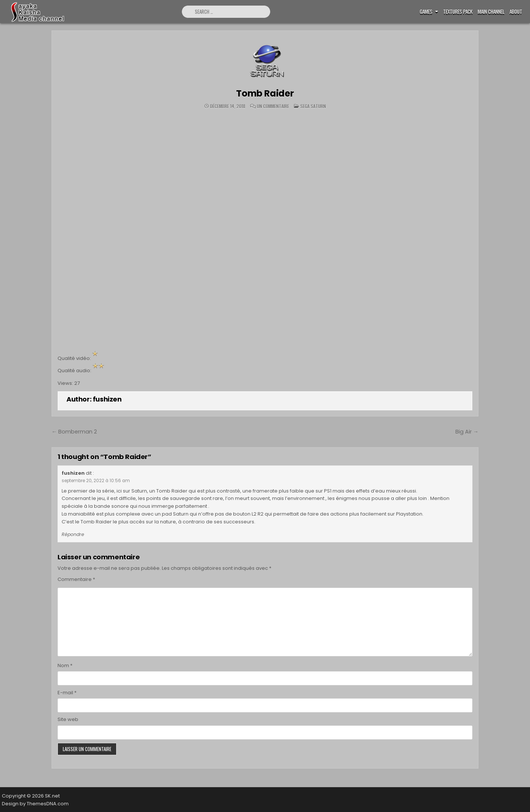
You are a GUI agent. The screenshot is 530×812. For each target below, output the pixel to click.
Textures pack (458, 12)
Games (426, 12)
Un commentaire (273, 106)
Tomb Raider (265, 93)
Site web (68, 719)
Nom (65, 665)
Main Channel (491, 12)
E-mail (67, 693)
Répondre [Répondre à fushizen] (73, 534)
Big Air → (467, 432)
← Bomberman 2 (74, 432)
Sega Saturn (313, 106)
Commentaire (76, 579)
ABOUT (516, 12)
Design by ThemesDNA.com (35, 804)
